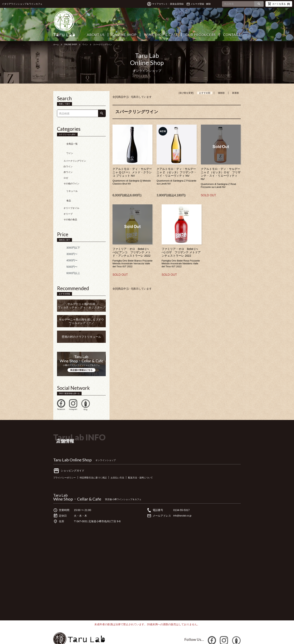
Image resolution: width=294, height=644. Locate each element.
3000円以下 (68, 233)
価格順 (221, 93)
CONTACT (232, 35)
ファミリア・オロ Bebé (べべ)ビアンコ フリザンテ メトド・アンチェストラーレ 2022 (132, 252)
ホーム (57, 44)
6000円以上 (68, 258)
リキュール (66, 182)
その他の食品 (70, 205)
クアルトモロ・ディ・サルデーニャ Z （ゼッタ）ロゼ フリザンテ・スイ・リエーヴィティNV (221, 174)
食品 (63, 188)
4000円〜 (66, 245)
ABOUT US (96, 35)
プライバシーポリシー (66, 462)
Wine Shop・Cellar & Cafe (77, 484)
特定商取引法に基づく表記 (99, 462)
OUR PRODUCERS (201, 35)
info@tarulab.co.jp (184, 501)
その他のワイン (71, 176)
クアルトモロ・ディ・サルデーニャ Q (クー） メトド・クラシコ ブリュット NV (132, 172)
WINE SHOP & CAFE (161, 35)
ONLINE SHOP (124, 35)
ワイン (89, 44)
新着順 (235, 93)
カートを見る (279, 4)
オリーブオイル (71, 193)
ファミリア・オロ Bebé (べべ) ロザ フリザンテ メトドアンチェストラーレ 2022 (181, 252)
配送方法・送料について (153, 462)
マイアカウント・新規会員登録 (159, 4)
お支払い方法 (127, 462)
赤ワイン (68, 165)
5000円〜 (66, 252)
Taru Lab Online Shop (72, 445)
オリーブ (68, 199)
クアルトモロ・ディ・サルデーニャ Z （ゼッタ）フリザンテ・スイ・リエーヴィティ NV (177, 172)
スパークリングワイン (109, 44)
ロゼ (66, 170)
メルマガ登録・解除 (201, 4)
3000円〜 (66, 239)
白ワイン (68, 159)
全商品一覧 (66, 142)
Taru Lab (60, 480)
